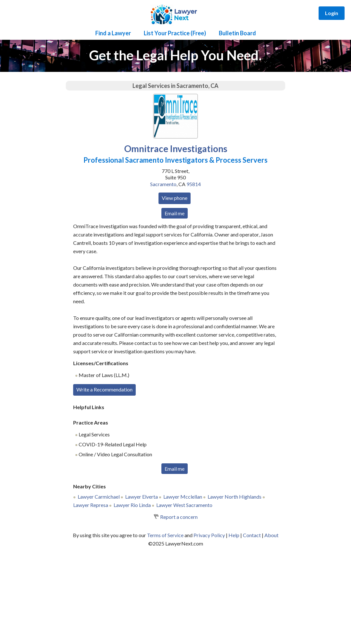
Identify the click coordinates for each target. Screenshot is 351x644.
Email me (175, 213)
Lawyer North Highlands (235, 497)
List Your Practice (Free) (175, 33)
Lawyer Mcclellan (183, 497)
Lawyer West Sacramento (184, 505)
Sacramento (163, 184)
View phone (175, 198)
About (271, 535)
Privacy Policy (209, 535)
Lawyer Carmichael (99, 497)
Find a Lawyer (113, 33)
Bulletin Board (237, 33)
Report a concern (179, 517)
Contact (252, 535)
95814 (194, 184)
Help (234, 535)
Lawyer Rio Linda (132, 505)
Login (332, 13)
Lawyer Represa (91, 505)
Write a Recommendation (104, 389)
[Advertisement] (175, 596)
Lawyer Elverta (141, 497)
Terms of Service (165, 535)
